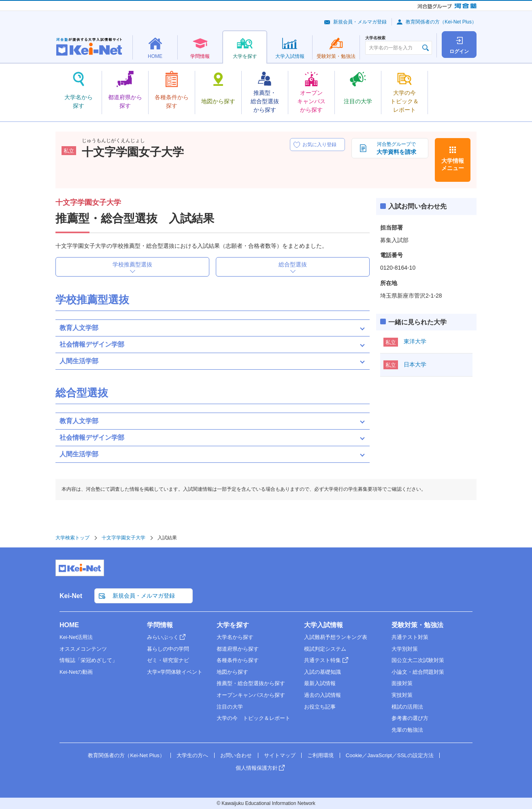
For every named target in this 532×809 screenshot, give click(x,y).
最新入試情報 (320, 683)
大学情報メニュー (453, 164)
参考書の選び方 (410, 718)
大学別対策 (405, 649)
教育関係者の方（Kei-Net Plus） (441, 22)
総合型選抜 (293, 264)
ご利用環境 (320, 755)
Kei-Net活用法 (76, 637)
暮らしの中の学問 (168, 649)
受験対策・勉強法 (417, 625)
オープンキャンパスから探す (251, 695)
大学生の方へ (192, 755)
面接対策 (402, 683)
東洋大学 (415, 341)
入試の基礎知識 (322, 672)
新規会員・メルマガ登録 (360, 22)
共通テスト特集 (322, 660)
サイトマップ (280, 755)
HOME (69, 625)
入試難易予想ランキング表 (336, 637)
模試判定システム (325, 649)
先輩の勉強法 (407, 730)
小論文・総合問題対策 (418, 672)
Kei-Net (71, 596)
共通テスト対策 (410, 637)
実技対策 (402, 695)
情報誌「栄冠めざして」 (88, 660)
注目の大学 (230, 707)
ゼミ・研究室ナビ (168, 660)
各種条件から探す (238, 660)
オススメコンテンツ (83, 649)
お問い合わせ (236, 755)
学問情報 (160, 625)
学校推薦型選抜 (132, 264)
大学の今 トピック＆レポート (253, 718)
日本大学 (415, 364)
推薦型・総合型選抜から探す (251, 683)
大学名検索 (375, 38)
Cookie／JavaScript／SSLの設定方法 (390, 755)
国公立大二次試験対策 (418, 660)
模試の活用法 (407, 707)
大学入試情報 (323, 625)
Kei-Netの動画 (76, 672)
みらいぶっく (163, 637)
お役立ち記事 (320, 707)
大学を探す (233, 625)
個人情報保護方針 (257, 768)
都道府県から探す (238, 649)
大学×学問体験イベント (175, 672)
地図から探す (232, 672)
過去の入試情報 (322, 695)
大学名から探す (235, 637)
